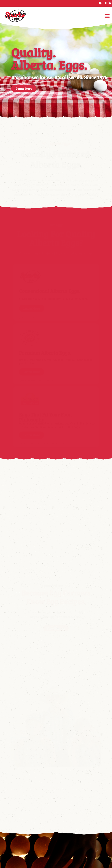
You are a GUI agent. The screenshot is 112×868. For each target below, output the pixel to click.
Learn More (24, 88)
